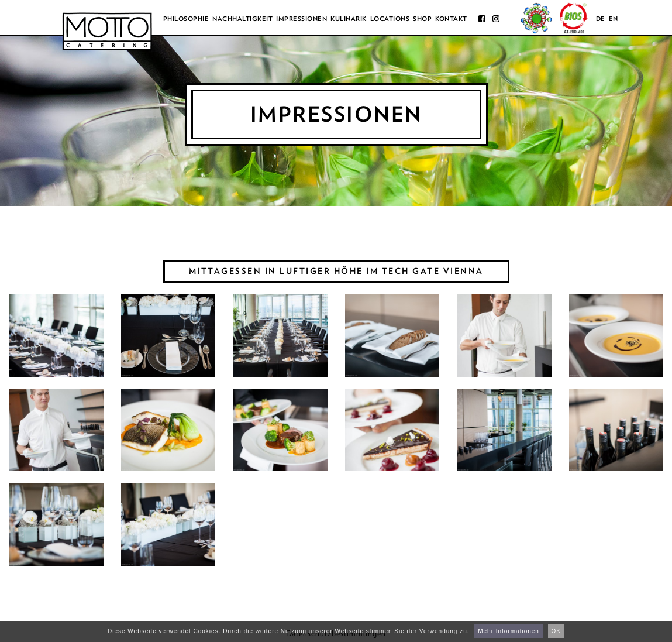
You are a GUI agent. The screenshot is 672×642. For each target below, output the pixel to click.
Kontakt (451, 19)
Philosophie (186, 19)
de (601, 19)
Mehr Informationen (509, 631)
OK (556, 631)
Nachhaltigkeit (242, 19)
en (614, 19)
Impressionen (301, 19)
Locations (390, 19)
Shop (422, 19)
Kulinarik (349, 19)
